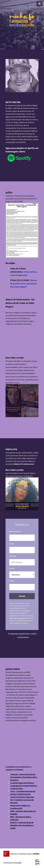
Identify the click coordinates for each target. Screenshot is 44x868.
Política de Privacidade (13, 863)
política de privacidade (17, 618)
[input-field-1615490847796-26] (22, 550)
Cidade (12, 581)
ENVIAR (22, 596)
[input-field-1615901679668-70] (22, 575)
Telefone (13, 556)
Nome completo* (15, 532)
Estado (12, 568)
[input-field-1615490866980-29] (22, 562)
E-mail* (12, 544)
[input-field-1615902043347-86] (22, 587)
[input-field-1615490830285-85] (22, 538)
